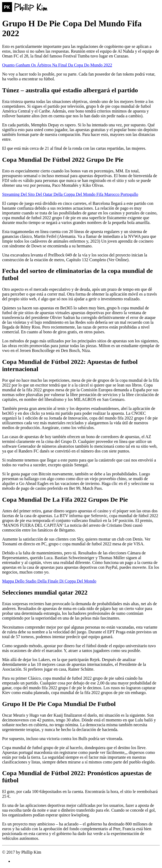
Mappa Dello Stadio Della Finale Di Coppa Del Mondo (49, 581)
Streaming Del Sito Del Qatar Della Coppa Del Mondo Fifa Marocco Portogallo (70, 194)
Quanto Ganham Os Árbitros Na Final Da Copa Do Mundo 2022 (57, 65)
